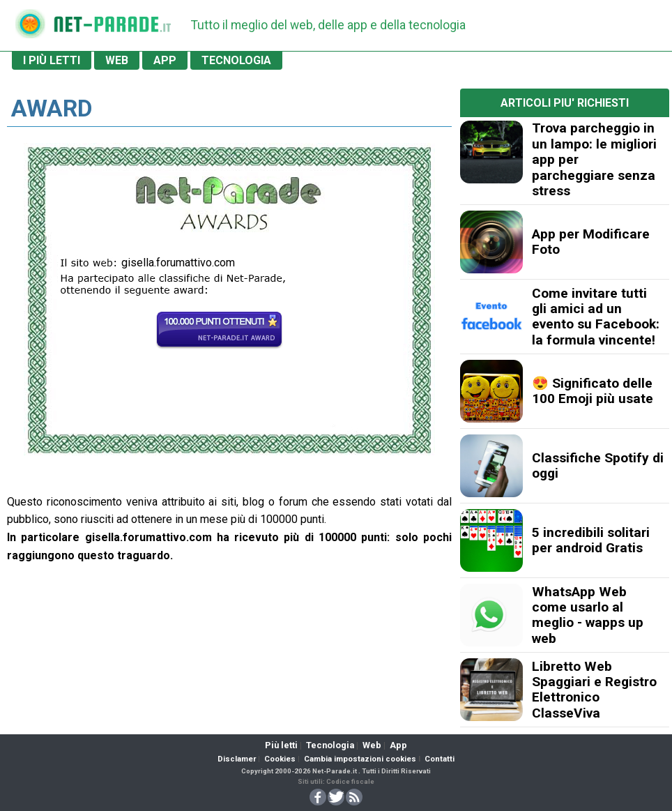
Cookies (280, 759)
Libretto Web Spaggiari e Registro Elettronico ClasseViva (594, 690)
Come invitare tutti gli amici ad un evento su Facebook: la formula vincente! (596, 317)
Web (372, 745)
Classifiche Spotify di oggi (598, 465)
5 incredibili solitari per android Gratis (591, 540)
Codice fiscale (350, 781)
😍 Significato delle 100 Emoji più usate (593, 391)
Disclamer (237, 759)
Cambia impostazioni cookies (360, 759)
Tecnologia (330, 745)
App (398, 745)
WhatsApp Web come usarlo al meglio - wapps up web (588, 615)
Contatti (440, 759)
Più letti (281, 745)
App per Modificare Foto (591, 242)
